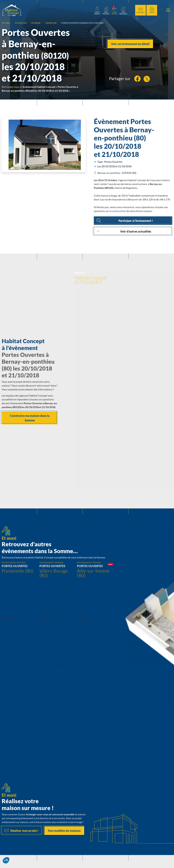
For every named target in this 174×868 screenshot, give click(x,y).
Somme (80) (51, 23)
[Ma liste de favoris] (106, 10)
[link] (97, 10)
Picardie (36, 23)
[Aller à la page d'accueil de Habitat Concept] (12, 10)
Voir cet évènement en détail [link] (130, 44)
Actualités (21, 23)
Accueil (6, 23)
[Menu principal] (168, 10)
